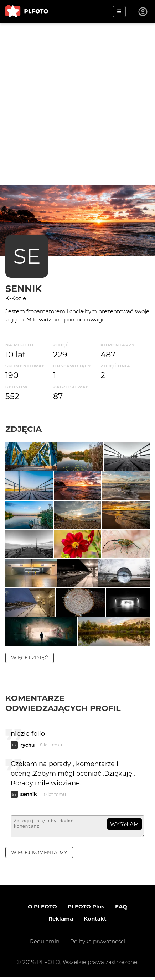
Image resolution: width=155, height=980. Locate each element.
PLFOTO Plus (86, 910)
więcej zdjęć (30, 657)
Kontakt (95, 922)
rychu (27, 745)
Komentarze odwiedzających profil (63, 703)
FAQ (121, 910)
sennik (24, 289)
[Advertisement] (77, 104)
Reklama (61, 922)
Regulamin (45, 945)
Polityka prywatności (98, 945)
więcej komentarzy (39, 855)
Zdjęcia (24, 429)
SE (27, 256)
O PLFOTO (42, 910)
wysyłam (124, 824)
